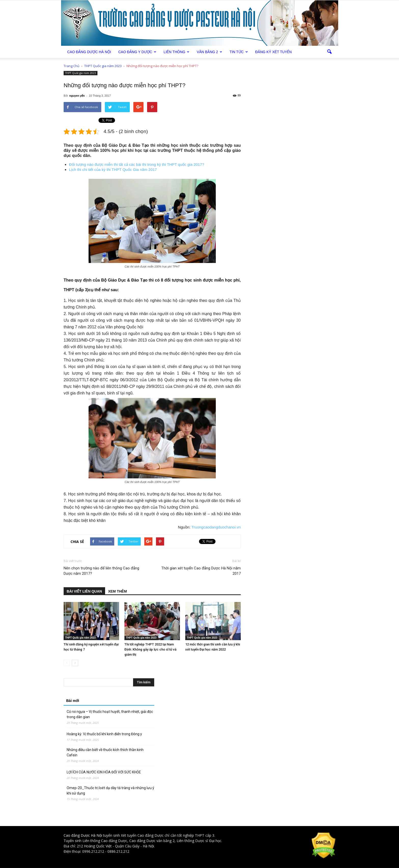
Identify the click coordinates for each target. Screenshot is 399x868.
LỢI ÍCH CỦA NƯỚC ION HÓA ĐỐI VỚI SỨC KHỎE (104, 772)
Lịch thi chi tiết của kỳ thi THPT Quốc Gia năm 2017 (113, 170)
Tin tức (239, 52)
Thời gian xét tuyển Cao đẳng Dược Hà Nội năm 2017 (201, 571)
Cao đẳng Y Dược (137, 52)
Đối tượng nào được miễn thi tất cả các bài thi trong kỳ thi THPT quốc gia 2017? (137, 164)
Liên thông (176, 52)
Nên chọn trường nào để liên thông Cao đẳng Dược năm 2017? (101, 571)
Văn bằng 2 (209, 52)
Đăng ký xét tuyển (274, 52)
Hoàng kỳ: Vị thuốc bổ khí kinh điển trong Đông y (104, 734)
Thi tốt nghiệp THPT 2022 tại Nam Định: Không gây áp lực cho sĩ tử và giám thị (150, 649)
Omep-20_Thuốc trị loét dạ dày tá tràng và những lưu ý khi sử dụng (110, 791)
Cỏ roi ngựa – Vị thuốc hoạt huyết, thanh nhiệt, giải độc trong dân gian (110, 714)
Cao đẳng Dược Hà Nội (83, 835)
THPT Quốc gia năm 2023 (81, 73)
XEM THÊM (118, 591)
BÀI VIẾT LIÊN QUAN (84, 591)
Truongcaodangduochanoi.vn (216, 527)
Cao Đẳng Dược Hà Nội (89, 52)
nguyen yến (77, 96)
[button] (329, 52)
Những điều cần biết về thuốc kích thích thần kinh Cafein (105, 752)
